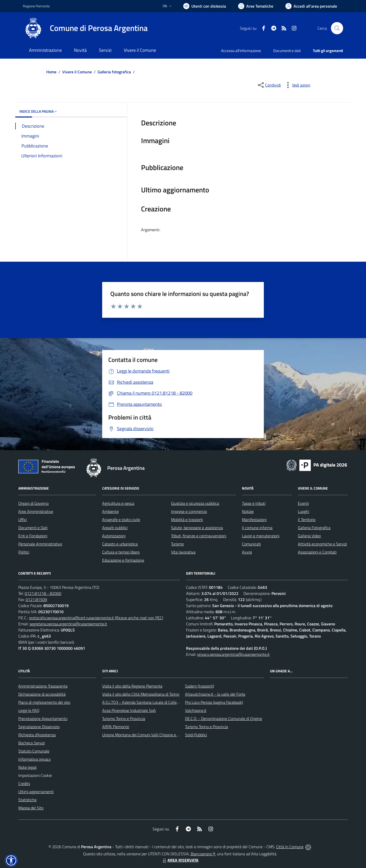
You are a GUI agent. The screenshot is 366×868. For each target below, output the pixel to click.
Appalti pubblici (115, 528)
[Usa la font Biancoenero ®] (205, 6)
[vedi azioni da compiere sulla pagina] (297, 85)
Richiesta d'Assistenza (37, 735)
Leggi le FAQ (29, 710)
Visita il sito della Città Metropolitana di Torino (141, 694)
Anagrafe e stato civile (121, 520)
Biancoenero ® (203, 854)
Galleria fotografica (114, 72)
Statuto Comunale (34, 751)
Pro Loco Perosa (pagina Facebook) (214, 702)
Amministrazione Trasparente (43, 686)
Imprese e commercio (189, 511)
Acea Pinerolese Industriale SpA (129, 710)
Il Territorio (307, 520)
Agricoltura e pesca (118, 503)
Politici (24, 552)
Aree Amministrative (36, 511)
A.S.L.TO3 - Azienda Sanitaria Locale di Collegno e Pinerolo (151, 702)
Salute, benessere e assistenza (197, 528)
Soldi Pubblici (196, 735)
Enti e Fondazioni (33, 536)
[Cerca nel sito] (337, 28)
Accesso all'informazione (241, 51)
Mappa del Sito (31, 808)
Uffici (22, 520)
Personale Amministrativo (40, 544)
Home (51, 72)
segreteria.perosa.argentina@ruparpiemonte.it (68, 624)
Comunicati (251, 544)
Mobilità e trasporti (187, 520)
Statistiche (27, 800)
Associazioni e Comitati (317, 552)
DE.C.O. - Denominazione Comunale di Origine (224, 719)
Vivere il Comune (77, 72)
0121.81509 (36, 599)
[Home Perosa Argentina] (85, 28)
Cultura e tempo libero (121, 552)
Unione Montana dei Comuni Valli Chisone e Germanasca (150, 735)
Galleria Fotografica (314, 528)
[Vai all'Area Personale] (311, 6)
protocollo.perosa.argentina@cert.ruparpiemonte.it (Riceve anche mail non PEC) (96, 618)
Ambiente (110, 511)
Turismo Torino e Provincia (124, 719)
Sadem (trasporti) (200, 686)
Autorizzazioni (114, 536)
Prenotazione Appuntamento (43, 719)
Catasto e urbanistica (120, 544)
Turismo (177, 544)
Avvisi (247, 552)
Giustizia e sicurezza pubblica (195, 503)
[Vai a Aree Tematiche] (256, 6)
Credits (24, 783)
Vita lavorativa (183, 552)
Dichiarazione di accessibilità (42, 694)
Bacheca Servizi (32, 743)
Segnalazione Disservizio (39, 727)
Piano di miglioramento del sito (44, 702)
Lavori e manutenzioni (261, 536)
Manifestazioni (254, 520)
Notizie (248, 511)
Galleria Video (309, 536)
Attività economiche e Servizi (322, 544)
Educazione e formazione (123, 560)
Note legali (27, 767)
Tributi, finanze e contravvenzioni (199, 536)
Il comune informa (257, 528)
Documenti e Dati (33, 528)
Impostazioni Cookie (35, 775)
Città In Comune (290, 847)
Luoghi (303, 511)
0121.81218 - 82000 (43, 593)
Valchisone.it (196, 710)
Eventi (303, 503)
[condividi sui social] (269, 85)
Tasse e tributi (254, 503)
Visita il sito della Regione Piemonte (132, 686)
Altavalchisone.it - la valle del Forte (215, 694)
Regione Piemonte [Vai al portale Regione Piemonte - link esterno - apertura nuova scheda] (36, 6)
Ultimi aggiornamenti (36, 792)
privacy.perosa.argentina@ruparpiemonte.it (233, 654)
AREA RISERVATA (180, 860)
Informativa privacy (35, 759)
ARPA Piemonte (116, 727)
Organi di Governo (33, 503)
